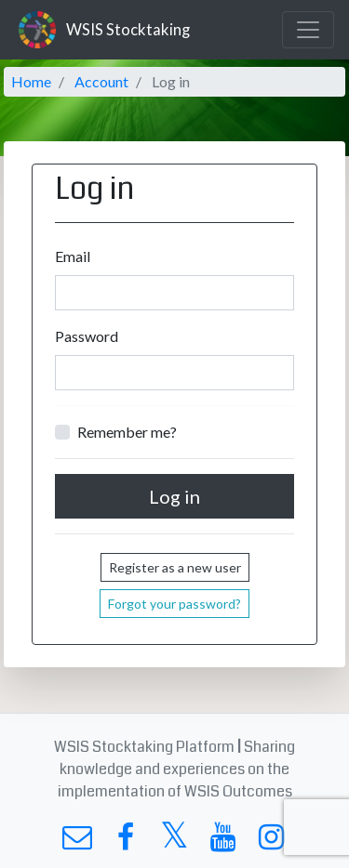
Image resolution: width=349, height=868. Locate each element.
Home (31, 81)
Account (101, 81)
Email (73, 256)
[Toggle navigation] (308, 30)
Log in (174, 496)
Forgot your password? (174, 604)
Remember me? (127, 432)
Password (87, 336)
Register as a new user (175, 567)
